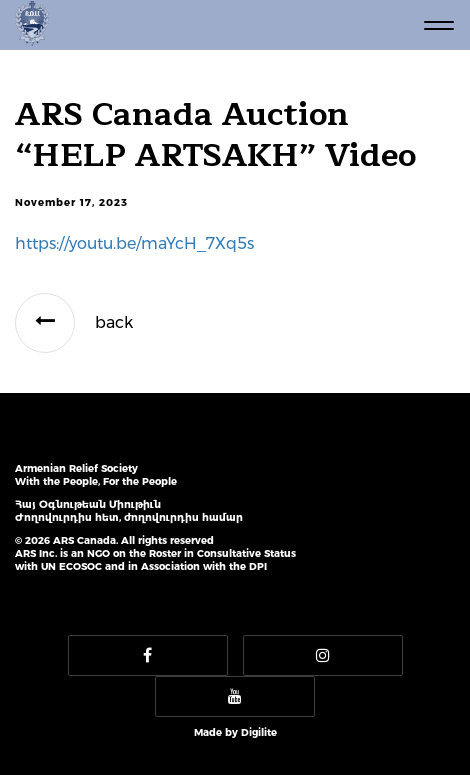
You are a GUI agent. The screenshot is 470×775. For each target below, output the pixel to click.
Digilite (259, 732)
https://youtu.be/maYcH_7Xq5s (134, 243)
